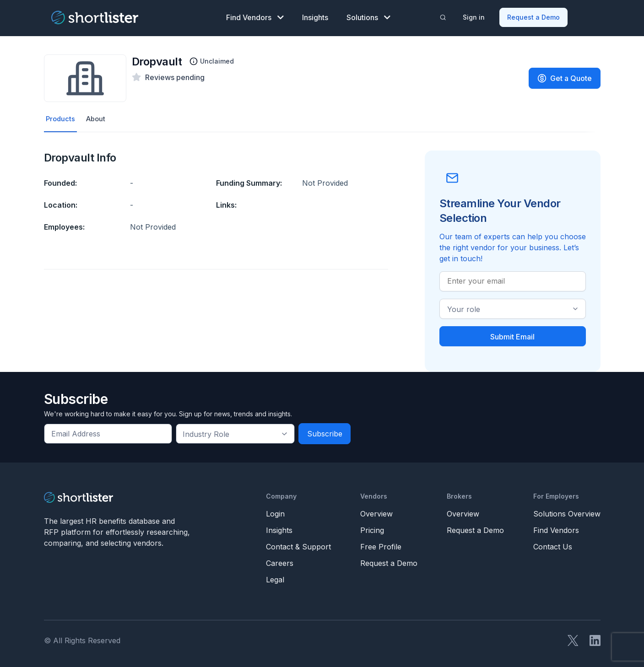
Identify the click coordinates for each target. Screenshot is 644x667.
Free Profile (381, 546)
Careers (280, 562)
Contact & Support (298, 546)
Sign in (474, 16)
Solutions (368, 16)
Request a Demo (534, 16)
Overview (376, 513)
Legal (275, 579)
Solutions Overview (567, 513)
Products (61, 118)
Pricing (372, 529)
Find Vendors (255, 16)
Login (275, 513)
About (98, 118)
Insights (315, 16)
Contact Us (553, 546)
